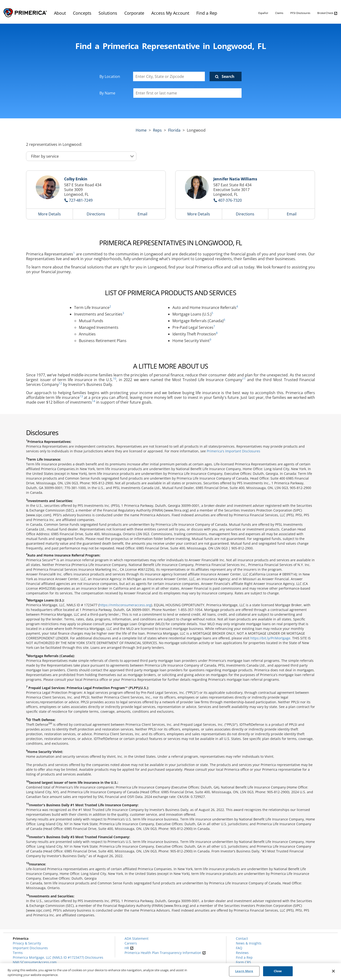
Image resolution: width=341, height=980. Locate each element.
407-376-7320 (230, 200)
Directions (96, 214)
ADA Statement (137, 938)
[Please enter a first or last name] (187, 93)
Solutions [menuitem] (108, 13)
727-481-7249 (81, 200)
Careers (131, 943)
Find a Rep (244, 957)
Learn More (244, 971)
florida (174, 130)
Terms (18, 953)
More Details (49, 214)
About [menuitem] (60, 13)
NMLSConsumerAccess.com (35, 962)
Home (141, 130)
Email (142, 214)
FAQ (239, 948)
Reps (157, 130)
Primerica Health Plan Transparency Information (165, 953)
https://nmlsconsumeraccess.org (125, 605)
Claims (279, 13)
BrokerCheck (327, 13)
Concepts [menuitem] (82, 13)
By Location (110, 76)
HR (129, 948)
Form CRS (243, 962)
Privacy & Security (27, 943)
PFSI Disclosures (300, 13)
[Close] (333, 971)
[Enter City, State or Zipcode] (169, 76)
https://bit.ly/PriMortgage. (271, 638)
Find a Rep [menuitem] (207, 13)
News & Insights (249, 943)
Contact (242, 938)
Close (278, 971)
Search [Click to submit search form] (228, 76)
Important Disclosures (30, 948)
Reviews (242, 953)
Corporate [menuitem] (134, 13)
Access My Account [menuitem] (170, 13)
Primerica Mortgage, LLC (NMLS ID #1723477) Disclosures (58, 957)
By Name (107, 93)
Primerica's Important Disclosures (233, 451)
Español (263, 13)
